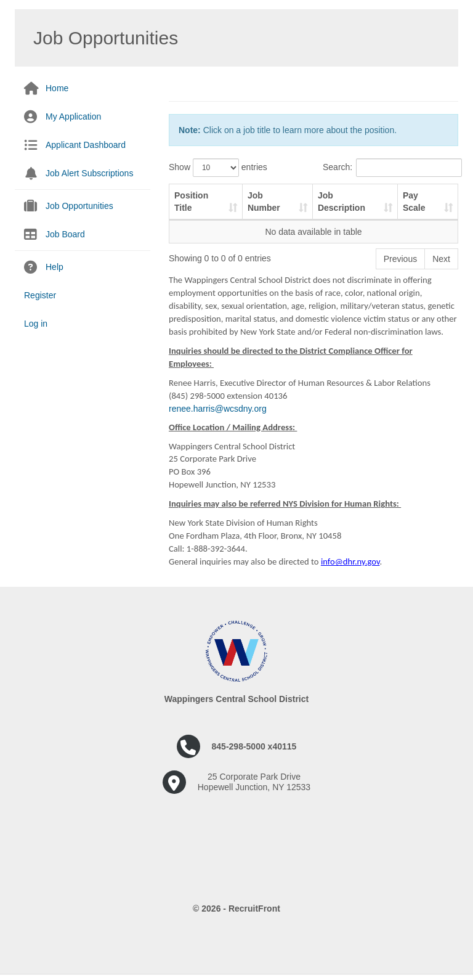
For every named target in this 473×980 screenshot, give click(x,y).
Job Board (65, 234)
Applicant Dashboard (86, 145)
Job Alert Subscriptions (89, 173)
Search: (390, 168)
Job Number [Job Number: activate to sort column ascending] (264, 202)
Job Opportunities (79, 206)
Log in (36, 324)
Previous (400, 259)
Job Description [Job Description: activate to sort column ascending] (342, 202)
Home (57, 88)
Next (441, 259)
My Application (73, 116)
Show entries (218, 168)
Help (55, 267)
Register (40, 295)
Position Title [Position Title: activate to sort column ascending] (191, 202)
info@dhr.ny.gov (350, 561)
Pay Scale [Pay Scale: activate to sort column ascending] (414, 202)
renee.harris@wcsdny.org (218, 409)
